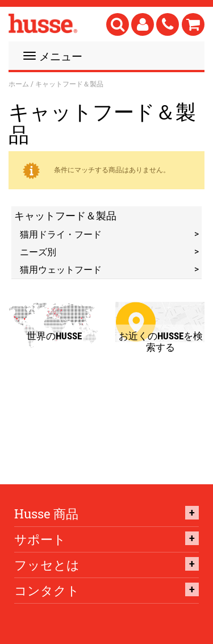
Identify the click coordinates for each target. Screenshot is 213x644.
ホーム (19, 84)
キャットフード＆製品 (65, 215)
